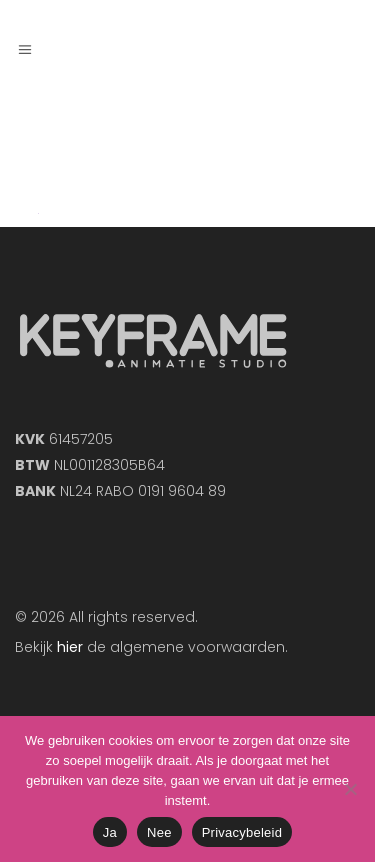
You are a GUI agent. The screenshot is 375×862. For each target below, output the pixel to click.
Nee (159, 832)
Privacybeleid (242, 832)
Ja (110, 832)
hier (70, 647)
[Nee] (350, 789)
